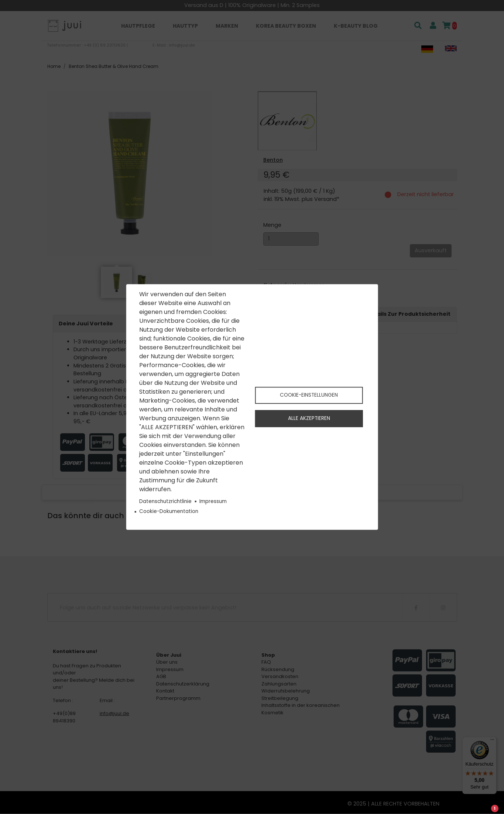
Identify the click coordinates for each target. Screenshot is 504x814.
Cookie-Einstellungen (309, 395)
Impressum (213, 501)
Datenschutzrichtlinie (165, 501)
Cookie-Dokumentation (169, 511)
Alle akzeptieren (309, 419)
